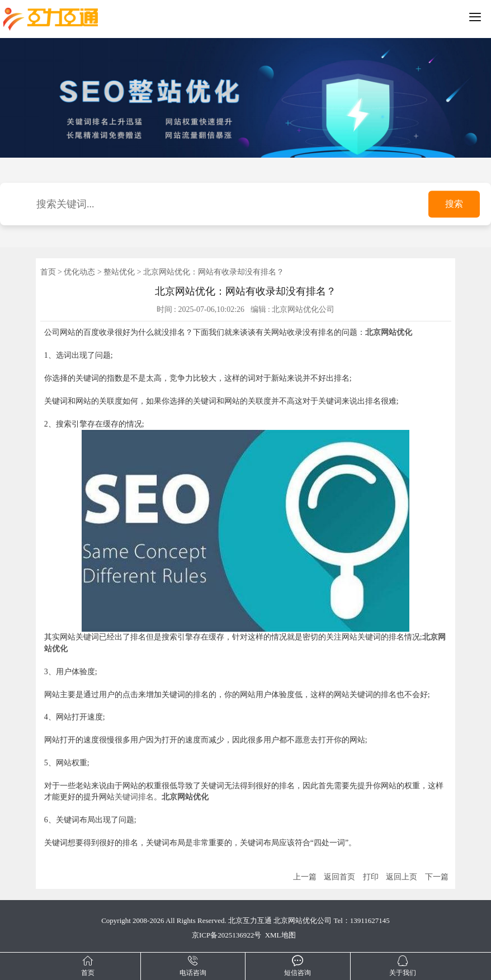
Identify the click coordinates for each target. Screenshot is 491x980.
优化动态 (79, 272)
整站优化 (119, 272)
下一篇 (437, 877)
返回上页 (402, 877)
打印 (371, 877)
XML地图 (280, 935)
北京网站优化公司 (303, 920)
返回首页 (339, 877)
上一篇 (305, 877)
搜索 (454, 204)
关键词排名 (134, 797)
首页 (48, 272)
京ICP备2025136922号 (226, 935)
